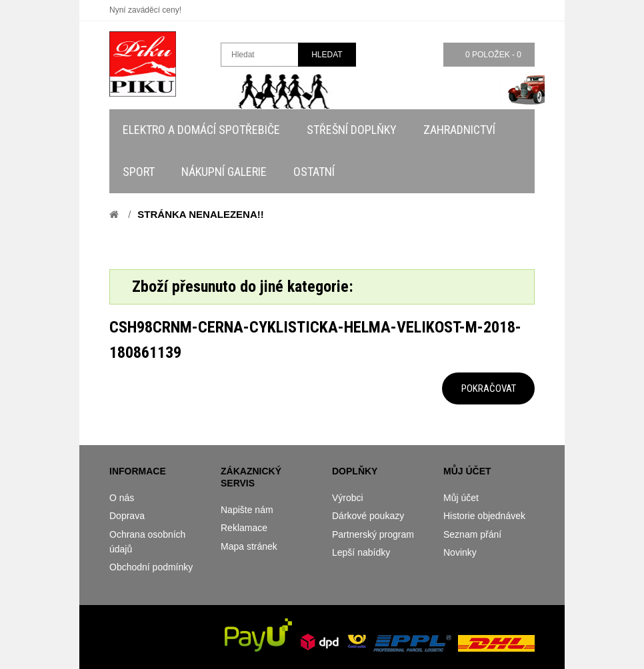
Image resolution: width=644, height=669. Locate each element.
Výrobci (348, 498)
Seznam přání (472, 534)
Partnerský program (373, 534)
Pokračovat (489, 388)
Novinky (460, 552)
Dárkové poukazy (368, 516)
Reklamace (244, 528)
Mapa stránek (249, 546)
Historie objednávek (484, 516)
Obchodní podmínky (151, 567)
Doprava (127, 516)
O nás (122, 498)
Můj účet (461, 498)
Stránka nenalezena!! (200, 214)
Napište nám (247, 510)
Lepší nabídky (361, 552)
